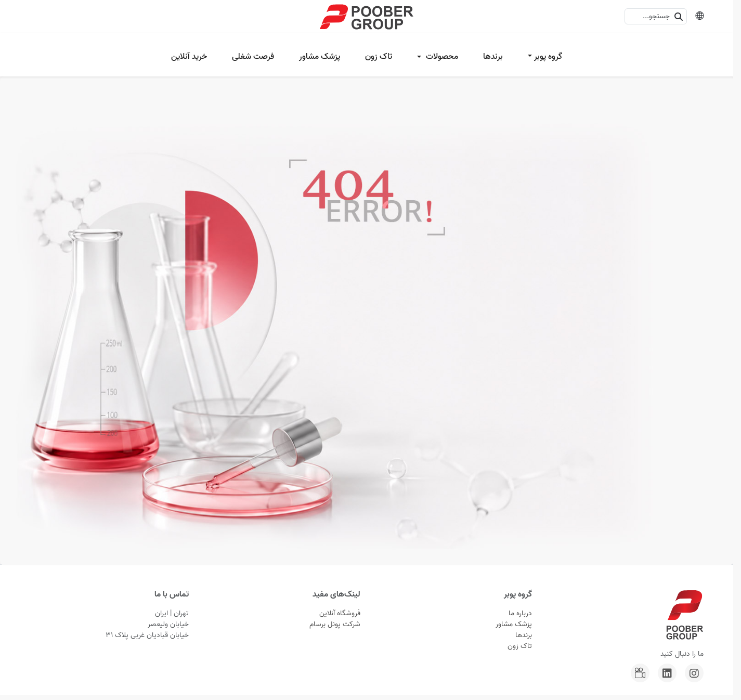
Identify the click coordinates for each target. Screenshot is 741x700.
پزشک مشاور (320, 57)
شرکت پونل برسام (335, 624)
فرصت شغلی (253, 57)
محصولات (441, 57)
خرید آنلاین (189, 57)
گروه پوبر (548, 57)
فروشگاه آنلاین (340, 613)
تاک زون (379, 57)
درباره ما (520, 613)
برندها (493, 57)
